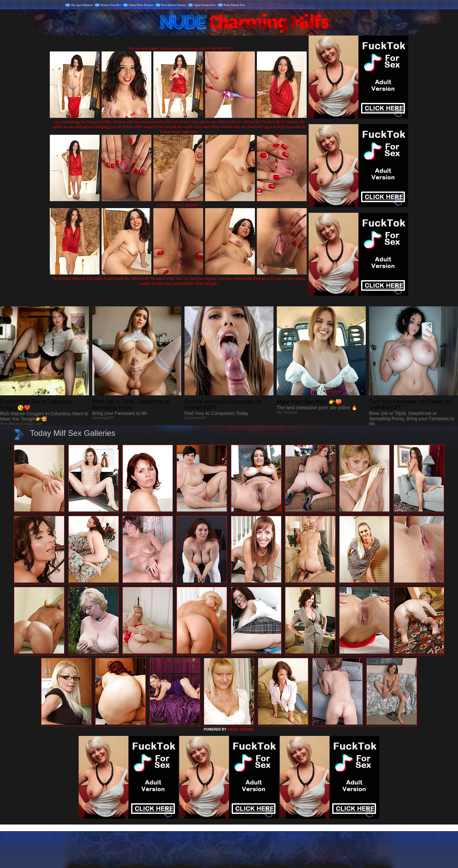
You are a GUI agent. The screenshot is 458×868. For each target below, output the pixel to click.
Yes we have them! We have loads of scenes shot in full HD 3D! (179, 48)
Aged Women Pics (205, 5)
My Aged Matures (82, 5)
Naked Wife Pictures (141, 5)
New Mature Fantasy (174, 5)
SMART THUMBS (241, 729)
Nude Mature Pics (234, 5)
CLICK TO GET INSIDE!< (179, 205)
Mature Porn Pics (111, 5)
